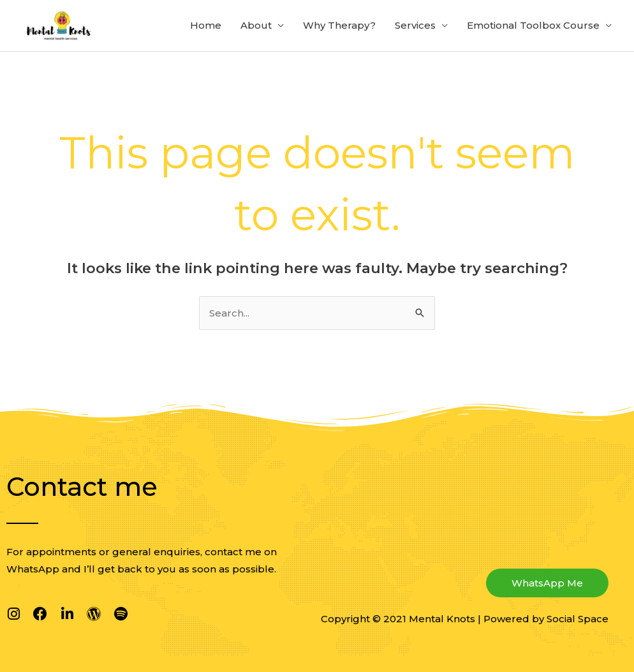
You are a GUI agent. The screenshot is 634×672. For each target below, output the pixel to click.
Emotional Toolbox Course (533, 25)
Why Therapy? (339, 25)
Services (415, 25)
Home (206, 25)
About (256, 25)
